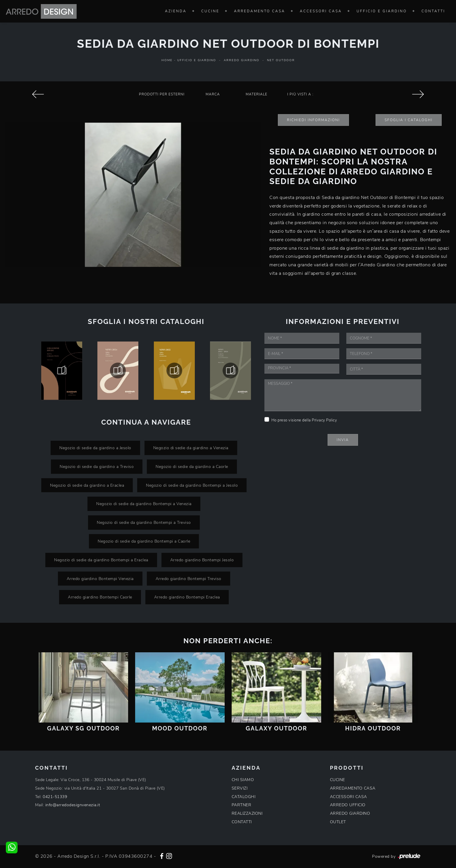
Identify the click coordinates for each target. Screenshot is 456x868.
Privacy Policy (324, 420)
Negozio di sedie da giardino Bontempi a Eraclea (101, 560)
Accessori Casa (321, 11)
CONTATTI (242, 822)
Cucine (210, 11)
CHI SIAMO (243, 780)
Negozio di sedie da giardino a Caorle (192, 466)
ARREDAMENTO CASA (353, 788)
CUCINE (338, 780)
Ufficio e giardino (382, 11)
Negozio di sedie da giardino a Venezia (191, 448)
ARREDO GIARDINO (350, 813)
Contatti (433, 11)
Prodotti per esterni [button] (162, 94)
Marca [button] (213, 94)
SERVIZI (240, 788)
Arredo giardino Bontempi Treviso (189, 579)
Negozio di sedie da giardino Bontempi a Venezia (144, 504)
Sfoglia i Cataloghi (409, 120)
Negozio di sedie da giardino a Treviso (97, 466)
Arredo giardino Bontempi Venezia (100, 579)
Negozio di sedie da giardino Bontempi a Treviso (144, 522)
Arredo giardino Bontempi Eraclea (187, 597)
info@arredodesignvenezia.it (73, 805)
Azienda (176, 11)
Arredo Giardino (242, 60)
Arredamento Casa (260, 11)
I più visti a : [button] (300, 94)
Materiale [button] (257, 94)
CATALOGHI (244, 797)
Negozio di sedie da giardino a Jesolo (95, 448)
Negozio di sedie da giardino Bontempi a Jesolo (192, 485)
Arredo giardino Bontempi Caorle (100, 597)
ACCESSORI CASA (349, 797)
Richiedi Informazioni (313, 120)
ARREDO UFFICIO (348, 805)
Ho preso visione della (304, 420)
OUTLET (338, 822)
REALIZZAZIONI (247, 813)
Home (167, 60)
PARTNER (242, 805)
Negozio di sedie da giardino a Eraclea (87, 485)
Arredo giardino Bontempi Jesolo (202, 560)
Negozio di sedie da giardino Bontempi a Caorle (144, 541)
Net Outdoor (281, 60)
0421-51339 (55, 797)
